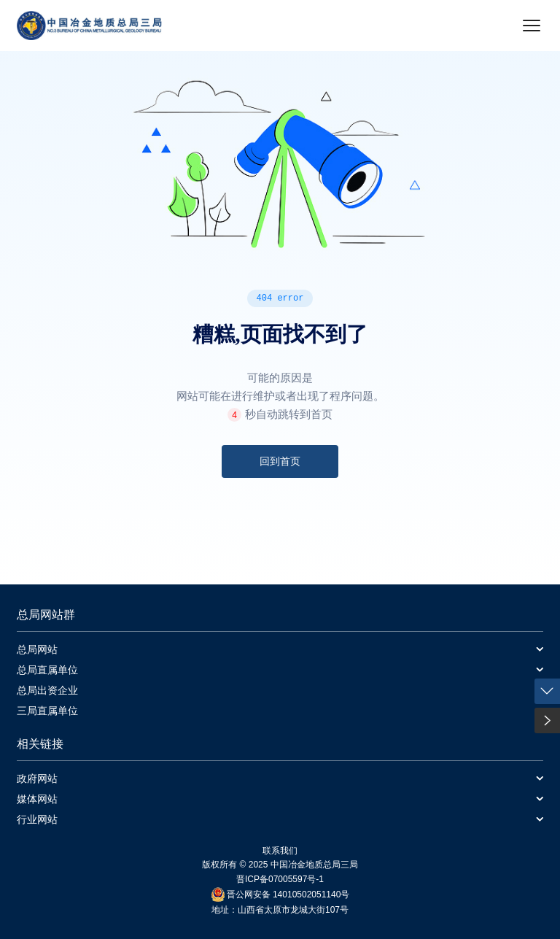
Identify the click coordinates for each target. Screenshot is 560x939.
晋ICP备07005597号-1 (280, 879)
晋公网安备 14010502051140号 (288, 894)
